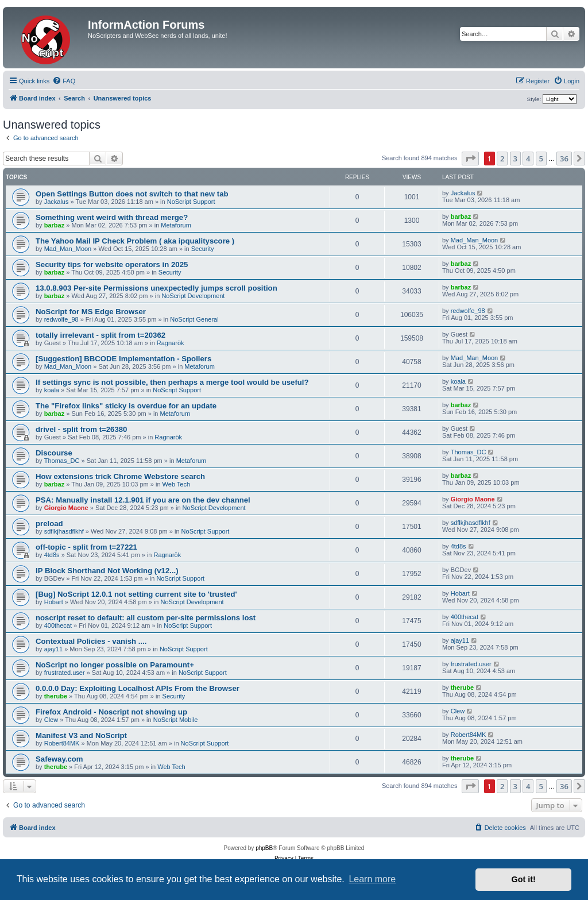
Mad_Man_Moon (68, 249)
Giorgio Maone (66, 508)
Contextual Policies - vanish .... (91, 641)
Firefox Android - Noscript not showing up (111, 712)
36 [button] (564, 159)
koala (52, 390)
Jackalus (57, 202)
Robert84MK (62, 743)
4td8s (52, 555)
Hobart (54, 602)
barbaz (54, 225)
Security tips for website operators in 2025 (112, 264)
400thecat (58, 625)
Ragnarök (171, 343)
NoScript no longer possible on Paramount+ (115, 665)
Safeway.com (59, 759)
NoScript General (194, 319)
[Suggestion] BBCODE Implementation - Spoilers (123, 359)
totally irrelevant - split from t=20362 (100, 335)
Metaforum (176, 225)
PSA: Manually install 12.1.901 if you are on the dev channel (143, 500)
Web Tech (177, 484)
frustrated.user (65, 673)
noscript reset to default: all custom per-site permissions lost (146, 618)
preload (49, 524)
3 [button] (515, 159)
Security (203, 249)
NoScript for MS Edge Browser (91, 312)
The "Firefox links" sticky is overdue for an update (126, 406)
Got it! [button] (524, 879)
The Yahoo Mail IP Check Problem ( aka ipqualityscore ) (135, 241)
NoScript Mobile (176, 720)
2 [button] (502, 159)
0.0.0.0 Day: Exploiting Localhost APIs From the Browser (138, 688)
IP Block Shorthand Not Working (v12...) (107, 571)
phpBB (264, 848)
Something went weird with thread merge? (112, 217)
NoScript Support (191, 202)
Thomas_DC (62, 461)
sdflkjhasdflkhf (64, 531)
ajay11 (53, 649)
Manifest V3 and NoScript (81, 735)
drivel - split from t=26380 (81, 429)
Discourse (54, 453)
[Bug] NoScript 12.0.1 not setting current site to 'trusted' (136, 594)
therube (56, 696)
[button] (470, 159)
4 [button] (528, 159)
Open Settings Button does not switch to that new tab (132, 194)
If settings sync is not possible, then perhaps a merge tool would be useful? (172, 382)
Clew (51, 720)
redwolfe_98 (61, 319)
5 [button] (541, 159)
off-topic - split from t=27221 (86, 547)
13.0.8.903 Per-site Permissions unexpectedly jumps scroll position (156, 288)
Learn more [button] (372, 879)
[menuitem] (64, 81)
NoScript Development (193, 296)
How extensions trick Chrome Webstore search (120, 476)
